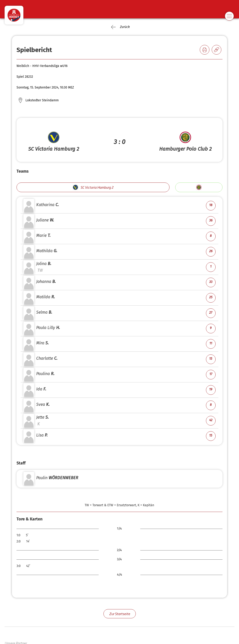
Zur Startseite (120, 614)
